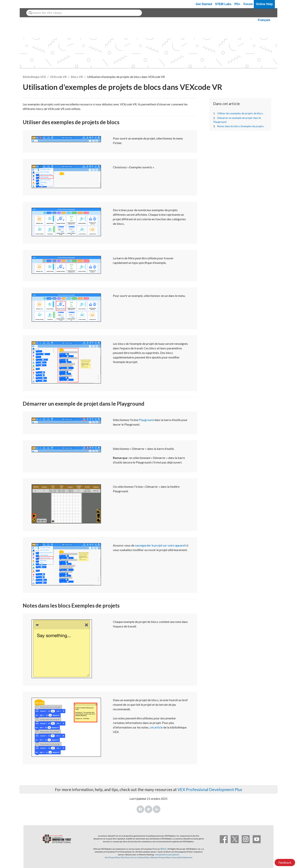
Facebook (140, 809)
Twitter (148, 809)
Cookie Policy (144, 857)
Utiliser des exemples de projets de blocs (240, 113)
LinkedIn (157, 809)
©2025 (164, 849)
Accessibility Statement (182, 857)
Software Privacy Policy (161, 857)
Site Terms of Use (129, 857)
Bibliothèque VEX (34, 77)
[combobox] (84, 13)
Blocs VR (77, 77)
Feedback (285, 862)
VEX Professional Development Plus (210, 789)
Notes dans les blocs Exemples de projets (240, 126)
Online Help (264, 4)
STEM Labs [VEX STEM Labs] (223, 4)
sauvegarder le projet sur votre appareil (160, 545)
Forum (248, 4)
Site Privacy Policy (112, 857)
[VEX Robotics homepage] (30, 4)
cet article (156, 727)
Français (264, 20)
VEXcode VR (58, 77)
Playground (146, 420)
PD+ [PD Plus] (238, 4)
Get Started (204, 4)
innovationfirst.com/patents (167, 855)
